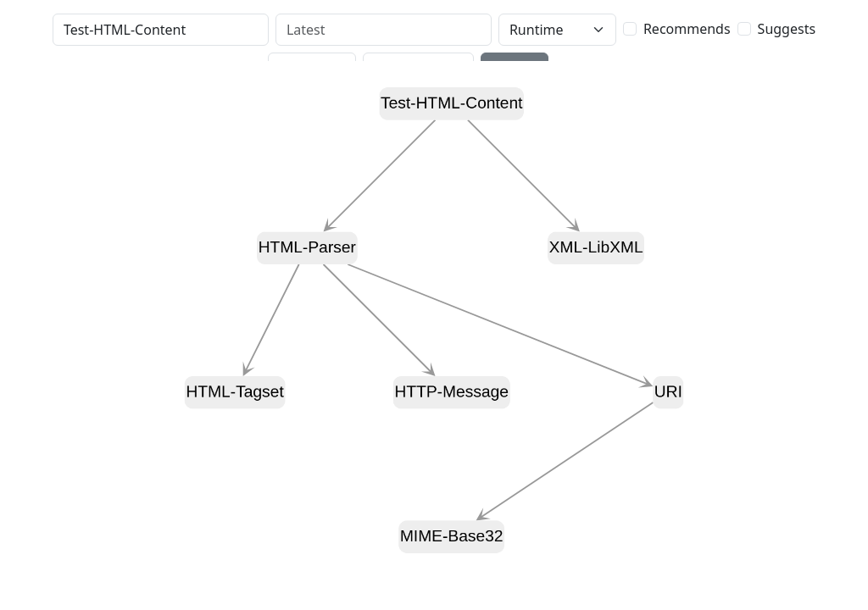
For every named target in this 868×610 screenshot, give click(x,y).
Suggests (787, 29)
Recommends (687, 29)
